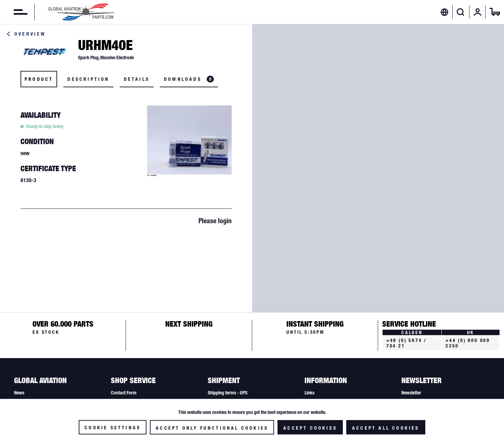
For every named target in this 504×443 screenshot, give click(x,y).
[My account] (478, 12)
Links (309, 393)
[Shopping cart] (495, 12)
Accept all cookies (386, 428)
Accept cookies (310, 428)
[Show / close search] (461, 12)
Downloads (189, 79)
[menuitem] (14, 12)
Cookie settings (113, 428)
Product (39, 79)
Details (137, 79)
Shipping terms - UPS (228, 393)
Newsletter (411, 393)
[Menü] (14, 12)
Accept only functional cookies (212, 428)
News (19, 393)
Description (88, 79)
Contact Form (124, 393)
